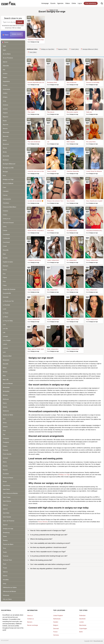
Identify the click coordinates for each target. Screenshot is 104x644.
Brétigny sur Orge (8, 179)
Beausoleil (6, 132)
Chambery (6, 203)
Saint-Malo (6, 513)
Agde (4, 46)
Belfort (5, 140)
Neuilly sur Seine (8, 415)
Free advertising (91, 3)
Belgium (56, 625)
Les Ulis (5, 329)
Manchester (83, 625)
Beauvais (6, 136)
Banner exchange (33, 625)
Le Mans (5, 317)
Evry (4, 274)
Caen (4, 187)
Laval (4, 309)
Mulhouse (6, 399)
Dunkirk (5, 258)
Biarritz (5, 148)
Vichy (5, 584)
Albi (4, 70)
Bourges (5, 172)
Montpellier (6, 391)
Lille (4, 333)
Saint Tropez (7, 497)
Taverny (5, 540)
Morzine (5, 395)
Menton (5, 372)
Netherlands (57, 619)
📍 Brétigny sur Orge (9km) (47, 49)
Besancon (6, 144)
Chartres (5, 211)
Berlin (81, 632)
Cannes (5, 195)
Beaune (5, 129)
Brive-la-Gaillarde (8, 183)
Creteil (5, 246)
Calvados (6, 191)
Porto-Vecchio (7, 454)
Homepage (45, 3)
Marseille (6, 364)
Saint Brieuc (6, 486)
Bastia (5, 121)
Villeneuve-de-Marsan (9, 591)
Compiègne (6, 234)
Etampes (6, 266)
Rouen (5, 482)
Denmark (56, 629)
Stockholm (82, 619)
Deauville (6, 250)
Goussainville (7, 293)
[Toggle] (28, 531)
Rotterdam (82, 616)
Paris (4, 431)
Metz (4, 376)
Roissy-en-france (8, 478)
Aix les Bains (7, 54)
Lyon (4, 352)
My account (5, 640)
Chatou (5, 215)
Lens (4, 325)
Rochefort (6, 474)
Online (74, 3)
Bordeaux (6, 160)
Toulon (5, 552)
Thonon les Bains (8, 544)
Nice (4, 419)
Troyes (5, 568)
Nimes (5, 423)
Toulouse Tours (7, 560)
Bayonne (6, 125)
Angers (5, 78)
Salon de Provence (9, 521)
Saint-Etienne (7, 501)
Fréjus (5, 285)
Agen (4, 50)
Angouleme (6, 81)
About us (30, 616)
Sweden (56, 622)
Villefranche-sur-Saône (10, 587)
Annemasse (6, 89)
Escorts (53, 3)
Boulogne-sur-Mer (8, 168)
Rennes (5, 466)
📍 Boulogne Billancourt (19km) (89, 49)
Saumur (5, 525)
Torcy (4, 548)
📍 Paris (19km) (32, 52)
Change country (17, 34)
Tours (5, 564)
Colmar (5, 230)
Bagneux (6, 117)
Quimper (5, 458)
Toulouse (6, 556)
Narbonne (6, 411)
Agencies (60, 3)
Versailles (6, 580)
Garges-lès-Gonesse (9, 289)
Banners (30, 622)
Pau (4, 434)
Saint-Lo (5, 505)
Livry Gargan (7, 340)
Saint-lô (5, 509)
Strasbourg (6, 533)
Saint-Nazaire (7, 517)
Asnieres (5, 105)
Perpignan (6, 442)
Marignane (6, 360)
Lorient (5, 344)
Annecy (5, 85)
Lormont (5, 348)
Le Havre (6, 313)
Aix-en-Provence (8, 58)
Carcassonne (7, 199)
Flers (4, 282)
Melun (5, 368)
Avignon (5, 113)
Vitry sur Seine (7, 599)
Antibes (5, 93)
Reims (5, 462)
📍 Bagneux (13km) (62, 49)
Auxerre (5, 109)
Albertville (6, 66)
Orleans (5, 427)
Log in (80, 3)
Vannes (5, 576)
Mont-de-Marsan (8, 383)
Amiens (5, 74)
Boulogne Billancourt (9, 164)
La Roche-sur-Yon (8, 301)
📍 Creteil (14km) (74, 49)
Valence (5, 572)
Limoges (5, 336)
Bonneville (6, 156)
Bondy (5, 152)
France (13, 42)
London (82, 622)
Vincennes (6, 595)
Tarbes (5, 536)
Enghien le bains (8, 262)
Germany (56, 635)
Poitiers (5, 446)
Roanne (5, 470)
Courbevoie (6, 238)
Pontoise (5, 450)
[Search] (102, 3)
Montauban (6, 387)
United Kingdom (58, 616)
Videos (68, 3)
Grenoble (6, 297)
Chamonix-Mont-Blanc (10, 207)
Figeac (5, 278)
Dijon (4, 254)
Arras (4, 101)
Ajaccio (5, 62)
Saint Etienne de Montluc (10, 493)
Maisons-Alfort (7, 356)
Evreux (5, 270)
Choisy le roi (7, 219)
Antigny (5, 97)
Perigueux (6, 438)
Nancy (5, 403)
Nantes (5, 407)
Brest (4, 176)
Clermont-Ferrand (8, 223)
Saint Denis (6, 489)
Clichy (5, 227)
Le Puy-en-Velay (8, 321)
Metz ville (6, 380)
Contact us (30, 619)
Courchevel (6, 242)
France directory (43, 522)
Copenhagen (83, 629)
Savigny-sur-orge (8, 529)
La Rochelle (6, 305)
